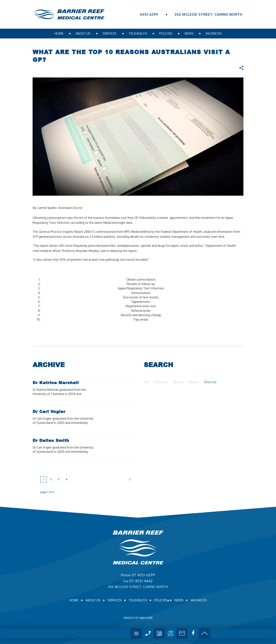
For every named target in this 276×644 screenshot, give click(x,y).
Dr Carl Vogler (49, 411)
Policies (166, 33)
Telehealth (138, 33)
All (147, 382)
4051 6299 (149, 14)
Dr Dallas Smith (51, 440)
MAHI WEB (146, 618)
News (189, 33)
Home (59, 33)
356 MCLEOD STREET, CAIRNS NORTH (209, 14)
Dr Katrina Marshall (56, 383)
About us (83, 33)
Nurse (179, 382)
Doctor (211, 382)
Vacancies (214, 33)
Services (110, 33)
